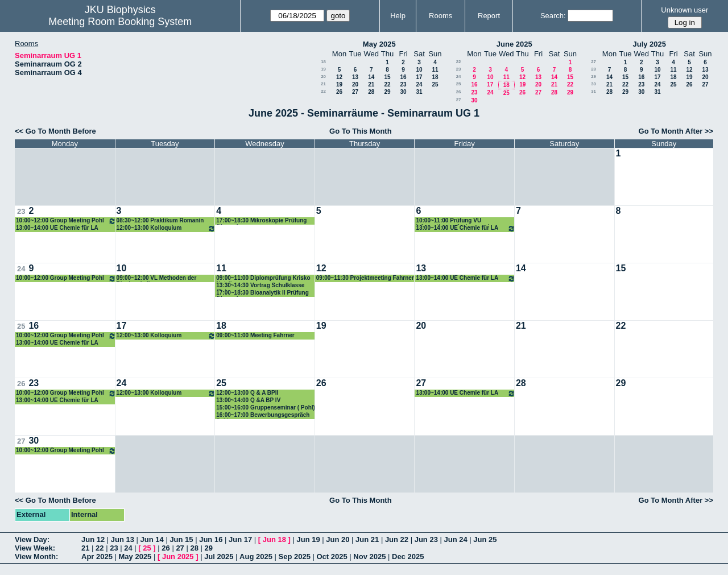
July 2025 (649, 44)
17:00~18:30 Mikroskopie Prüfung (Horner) (261, 221)
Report (489, 16)
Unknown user (684, 10)
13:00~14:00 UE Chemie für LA (57, 228)
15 (387, 77)
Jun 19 (308, 539)
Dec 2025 (408, 557)
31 (419, 92)
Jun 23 (426, 539)
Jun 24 (455, 539)
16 (403, 77)
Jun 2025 (178, 557)
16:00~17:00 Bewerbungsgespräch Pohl (263, 415)
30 (403, 92)
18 (323, 62)
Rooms (440, 16)
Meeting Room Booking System (120, 22)
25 (435, 84)
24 (419, 84)
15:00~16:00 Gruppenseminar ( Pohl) (266, 408)
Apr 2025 (97, 557)
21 (323, 84)
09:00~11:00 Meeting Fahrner (255, 335)
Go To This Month (361, 131)
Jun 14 (152, 539)
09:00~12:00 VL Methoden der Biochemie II (157, 278)
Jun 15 (181, 539)
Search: (553, 16)
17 (419, 77)
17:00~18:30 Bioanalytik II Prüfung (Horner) (262, 293)
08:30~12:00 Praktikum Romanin (160, 220)
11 (435, 70)
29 (387, 92)
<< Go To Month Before (55, 131)
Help (398, 16)
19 (323, 69)
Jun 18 (274, 539)
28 (371, 92)
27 (355, 92)
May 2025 (379, 44)
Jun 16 (211, 539)
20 (323, 76)
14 (371, 77)
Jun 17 (240, 539)
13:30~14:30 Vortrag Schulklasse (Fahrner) (260, 286)
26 (339, 92)
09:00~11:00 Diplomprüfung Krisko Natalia (263, 278)
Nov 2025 (369, 557)
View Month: (36, 557)
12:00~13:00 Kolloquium (166, 228)
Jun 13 (123, 539)
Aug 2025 (256, 557)
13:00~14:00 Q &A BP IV (248, 400)
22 (387, 84)
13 (355, 77)
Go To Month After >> (676, 131)
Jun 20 (338, 539)
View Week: (35, 548)
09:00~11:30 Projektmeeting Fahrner (365, 278)
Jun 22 (397, 539)
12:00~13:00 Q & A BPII (247, 393)
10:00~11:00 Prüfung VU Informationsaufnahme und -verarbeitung (454, 221)
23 (403, 84)
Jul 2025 (219, 557)
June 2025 (514, 44)
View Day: (32, 539)
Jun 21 (367, 539)
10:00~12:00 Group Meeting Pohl (66, 221)
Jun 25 (485, 539)
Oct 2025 (332, 557)
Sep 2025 (295, 557)
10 (419, 70)
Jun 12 (93, 539)
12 (339, 77)
